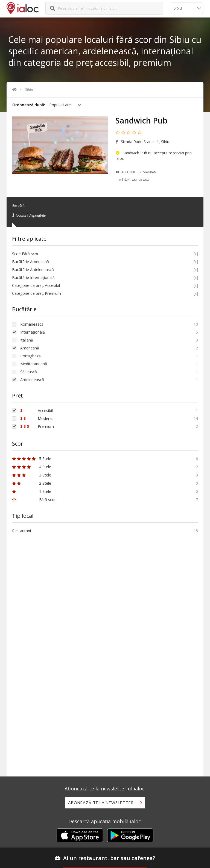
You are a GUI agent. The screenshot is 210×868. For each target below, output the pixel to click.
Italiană (27, 340)
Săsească (29, 372)
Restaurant (148, 172)
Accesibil (126, 172)
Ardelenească (32, 380)
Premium (37, 426)
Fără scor (34, 500)
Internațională (33, 332)
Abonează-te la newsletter (101, 803)
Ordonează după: (29, 105)
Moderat (37, 418)
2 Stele (32, 483)
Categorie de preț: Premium (37, 293)
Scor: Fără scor (25, 254)
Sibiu (29, 90)
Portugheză (30, 356)
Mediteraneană (34, 364)
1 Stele (32, 491)
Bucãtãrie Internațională (33, 277)
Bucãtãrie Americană (132, 180)
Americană (30, 348)
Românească (32, 324)
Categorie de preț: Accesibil (36, 285)
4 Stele (32, 467)
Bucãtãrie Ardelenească (33, 270)
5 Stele (32, 459)
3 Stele (32, 475)
